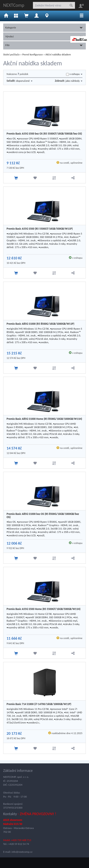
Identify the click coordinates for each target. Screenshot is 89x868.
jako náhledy (74, 81)
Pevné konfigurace (32, 54)
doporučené (24, 81)
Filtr (44, 45)
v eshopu (76, 74)
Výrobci (44, 36)
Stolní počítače (11, 54)
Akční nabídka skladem (58, 54)
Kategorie (44, 27)
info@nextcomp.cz (22, 852)
